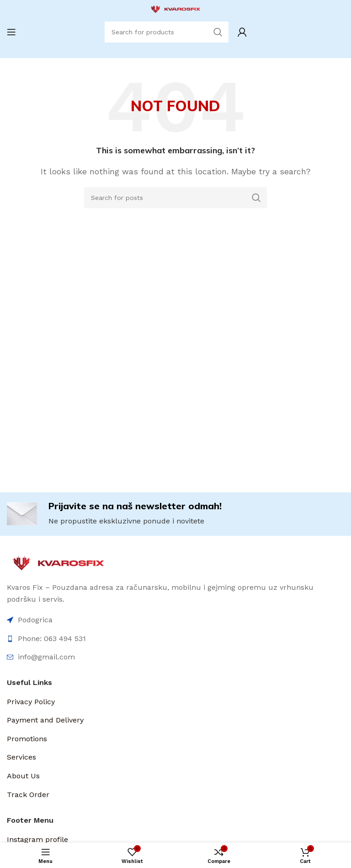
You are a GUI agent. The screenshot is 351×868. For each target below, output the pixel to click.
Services (21, 757)
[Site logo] (176, 8)
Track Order (28, 795)
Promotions (27, 739)
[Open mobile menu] (11, 32)
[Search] (175, 198)
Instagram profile (37, 839)
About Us (23, 776)
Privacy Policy (31, 702)
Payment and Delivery (45, 720)
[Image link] (58, 563)
